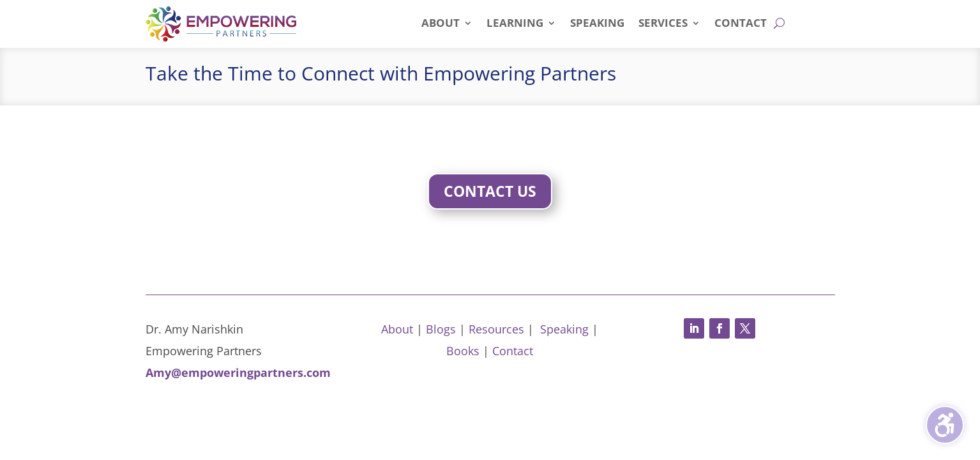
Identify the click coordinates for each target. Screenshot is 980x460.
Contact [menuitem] (741, 24)
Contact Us (490, 191)
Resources (496, 329)
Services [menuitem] (663, 24)
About (397, 329)
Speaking (564, 329)
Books (463, 351)
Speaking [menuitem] (597, 24)
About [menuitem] (441, 24)
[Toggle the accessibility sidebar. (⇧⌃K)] (945, 425)
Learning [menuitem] (515, 24)
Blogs (441, 329)
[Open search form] (779, 23)
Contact (513, 351)
